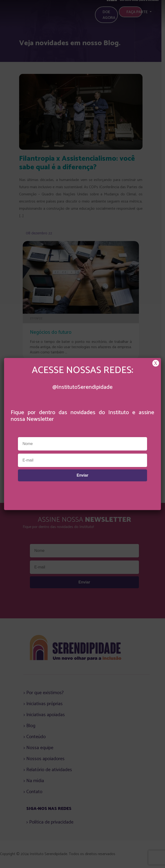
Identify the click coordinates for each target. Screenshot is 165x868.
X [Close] (156, 363)
